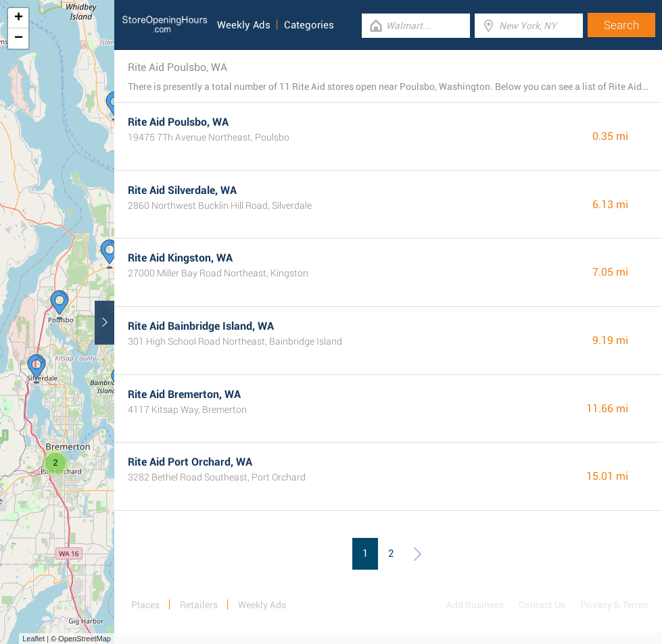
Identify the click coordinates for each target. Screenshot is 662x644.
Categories (309, 25)
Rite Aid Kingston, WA (180, 258)
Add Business (475, 605)
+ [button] (19, 18)
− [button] (19, 39)
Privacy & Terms (614, 605)
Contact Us (542, 605)
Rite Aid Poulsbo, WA (178, 122)
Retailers (199, 605)
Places (145, 605)
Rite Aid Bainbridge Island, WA (201, 326)
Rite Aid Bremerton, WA (184, 394)
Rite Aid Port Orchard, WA (190, 462)
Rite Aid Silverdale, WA (182, 190)
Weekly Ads (244, 25)
